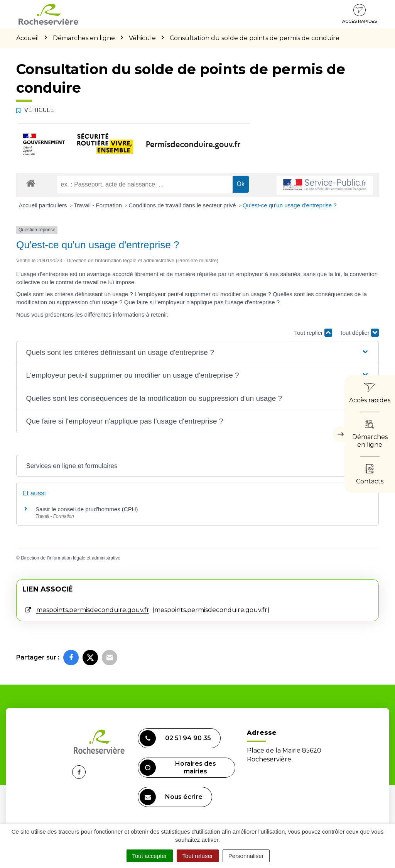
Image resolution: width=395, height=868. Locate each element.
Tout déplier (359, 333)
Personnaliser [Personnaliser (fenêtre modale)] (246, 856)
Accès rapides (360, 14)
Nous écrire (171, 797)
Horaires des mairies (178, 768)
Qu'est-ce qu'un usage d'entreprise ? (290, 205)
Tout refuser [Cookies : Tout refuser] (198, 856)
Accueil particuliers (44, 205)
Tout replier (313, 333)
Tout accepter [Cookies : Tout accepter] (150, 856)
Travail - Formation (99, 205)
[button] (197, 353)
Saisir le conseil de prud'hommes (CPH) (87, 509)
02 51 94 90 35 (175, 738)
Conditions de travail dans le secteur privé (183, 205)
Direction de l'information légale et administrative (71, 558)
